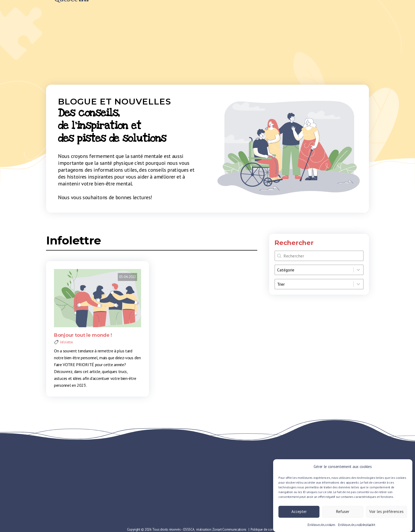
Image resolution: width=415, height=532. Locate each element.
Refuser (343, 514)
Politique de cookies (321, 527)
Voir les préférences (386, 514)
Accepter (299, 514)
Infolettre (74, 240)
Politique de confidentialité (357, 527)
